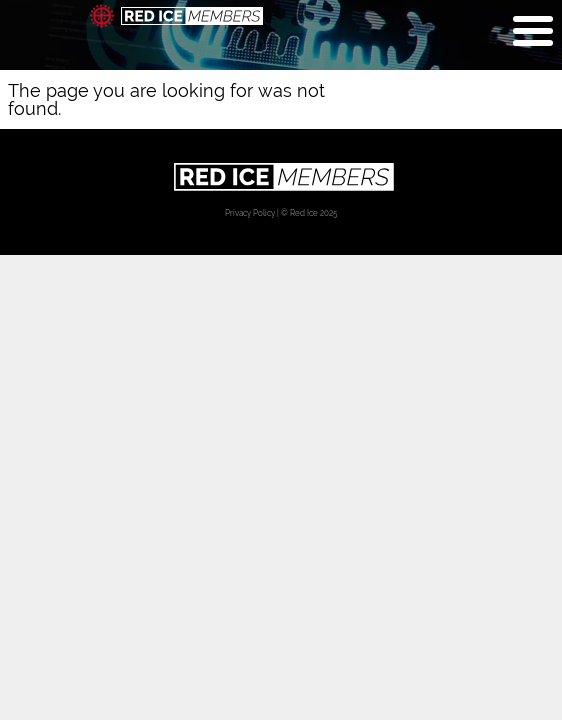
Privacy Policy (250, 213)
